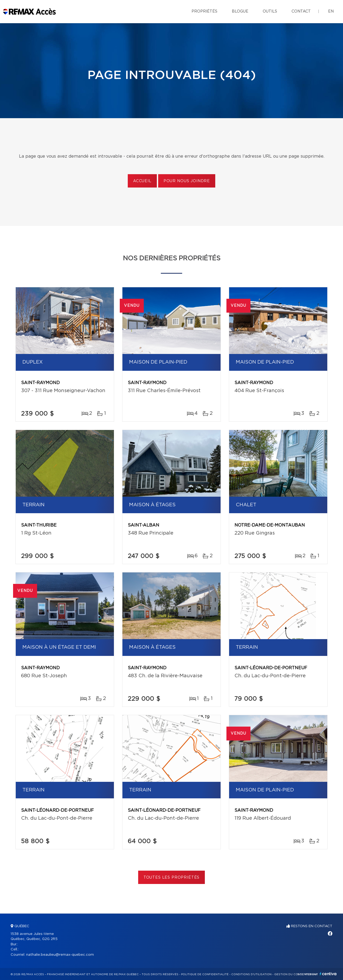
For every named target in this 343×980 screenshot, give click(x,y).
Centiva (328, 974)
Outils (270, 11)
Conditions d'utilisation (251, 974)
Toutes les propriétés (172, 878)
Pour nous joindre (187, 181)
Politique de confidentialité (205, 974)
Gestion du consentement (296, 974)
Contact (301, 11)
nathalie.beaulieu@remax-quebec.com (60, 955)
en (331, 11)
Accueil (142, 181)
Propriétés (204, 11)
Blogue (240, 11)
